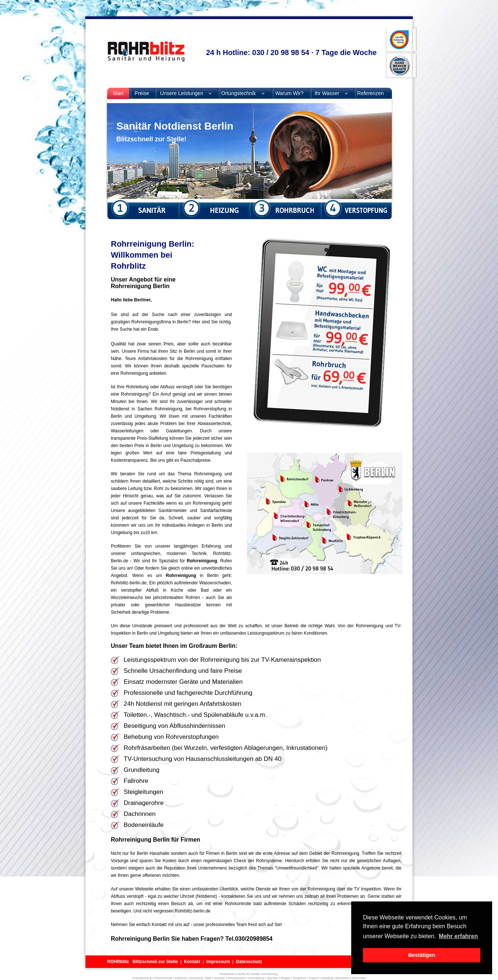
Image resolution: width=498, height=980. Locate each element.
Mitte (208, 978)
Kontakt (192, 962)
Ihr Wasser (328, 93)
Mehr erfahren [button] (459, 936)
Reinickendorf (237, 978)
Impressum (218, 962)
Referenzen (370, 93)
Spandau (272, 978)
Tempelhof (299, 978)
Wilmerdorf (342, 978)
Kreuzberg (196, 978)
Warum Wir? (289, 93)
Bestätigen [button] (422, 955)
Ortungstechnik (240, 93)
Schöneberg (256, 978)
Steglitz (285, 978)
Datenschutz (249, 962)
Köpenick (181, 978)
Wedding (327, 978)
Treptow (314, 978)
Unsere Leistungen (183, 93)
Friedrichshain (163, 978)
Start (118, 93)
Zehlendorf (359, 978)
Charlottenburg (142, 978)
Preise (142, 93)
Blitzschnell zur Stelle (155, 962)
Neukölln (220, 978)
